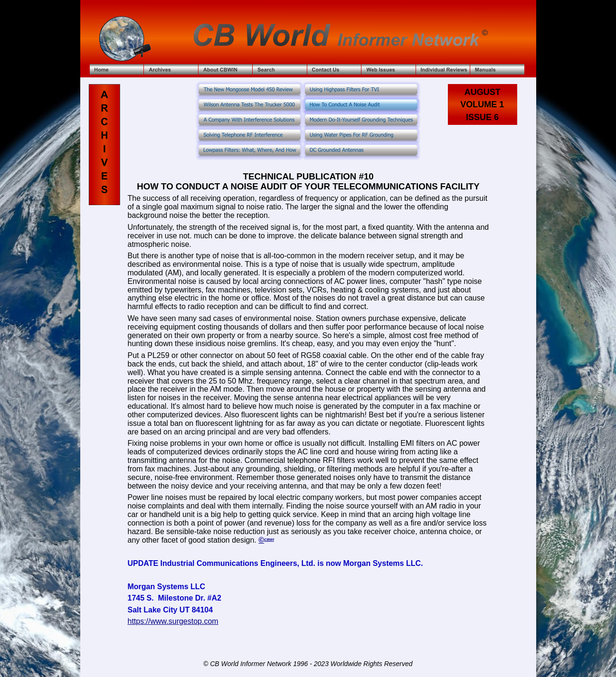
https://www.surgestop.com (173, 621)
